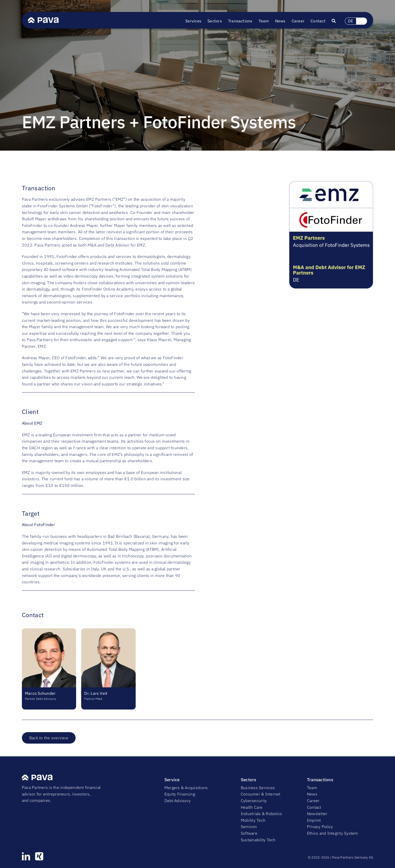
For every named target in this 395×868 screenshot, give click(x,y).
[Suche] (337, 21)
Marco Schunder (40, 693)
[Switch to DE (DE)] (351, 21)
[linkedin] (26, 856)
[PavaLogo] (43, 19)
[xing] (39, 856)
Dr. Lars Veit (96, 693)
